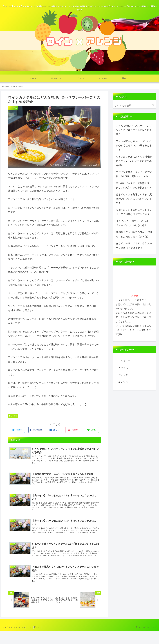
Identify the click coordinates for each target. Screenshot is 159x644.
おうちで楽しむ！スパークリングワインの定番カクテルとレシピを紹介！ (134, 130)
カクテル (13, 416)
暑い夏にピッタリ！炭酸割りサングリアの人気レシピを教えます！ (134, 185)
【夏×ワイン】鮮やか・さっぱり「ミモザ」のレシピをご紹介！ (133, 223)
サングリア (124, 361)
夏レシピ (123, 382)
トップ (6, 640)
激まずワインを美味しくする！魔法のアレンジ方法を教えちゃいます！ (134, 199)
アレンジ (123, 375)
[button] (153, 105)
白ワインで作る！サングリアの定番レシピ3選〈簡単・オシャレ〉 (134, 174)
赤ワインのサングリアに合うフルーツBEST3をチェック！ (134, 246)
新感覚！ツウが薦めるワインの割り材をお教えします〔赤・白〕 (134, 234)
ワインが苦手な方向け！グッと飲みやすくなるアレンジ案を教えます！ (134, 146)
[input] (134, 106)
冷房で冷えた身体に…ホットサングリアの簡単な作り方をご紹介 (134, 212)
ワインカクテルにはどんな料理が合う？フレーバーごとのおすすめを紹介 (134, 161)
